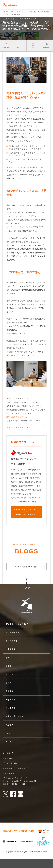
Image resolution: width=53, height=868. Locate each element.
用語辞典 (10, 691)
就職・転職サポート (14, 716)
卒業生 (9, 666)
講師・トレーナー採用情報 (14, 768)
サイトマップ (8, 773)
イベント (10, 674)
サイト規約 (8, 758)
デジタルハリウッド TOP (17, 624)
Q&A (8, 733)
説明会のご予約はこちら (17, 417)
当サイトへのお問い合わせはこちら (18, 781)
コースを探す (12, 641)
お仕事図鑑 (11, 708)
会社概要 (7, 753)
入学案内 (10, 725)
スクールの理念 (13, 632)
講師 (8, 658)
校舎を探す (11, 649)
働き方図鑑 (11, 700)
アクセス (10, 742)
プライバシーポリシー (12, 763)
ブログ (9, 683)
